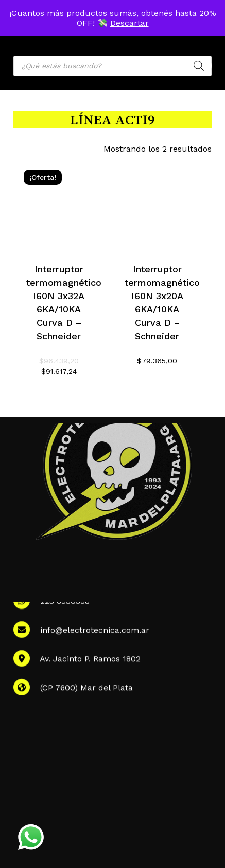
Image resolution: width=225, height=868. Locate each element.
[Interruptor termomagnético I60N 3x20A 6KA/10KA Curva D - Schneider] (157, 205)
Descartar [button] (129, 23)
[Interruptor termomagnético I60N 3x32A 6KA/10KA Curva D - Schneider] (59, 205)
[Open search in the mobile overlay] (112, 66)
